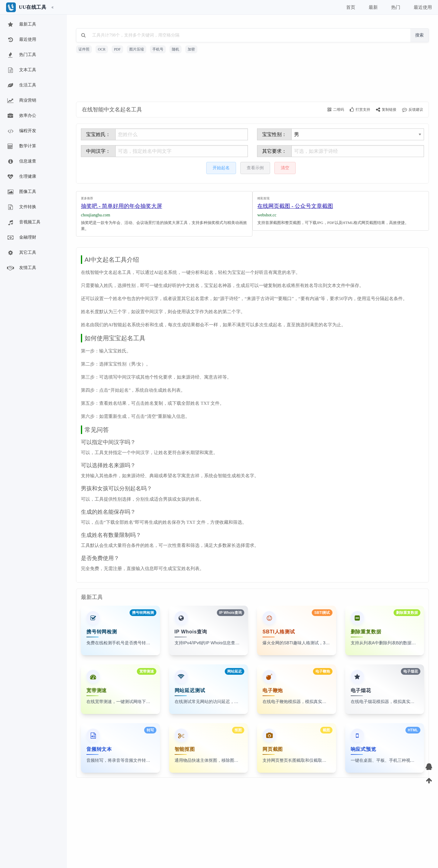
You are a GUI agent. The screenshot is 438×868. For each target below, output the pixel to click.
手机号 (158, 49)
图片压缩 (137, 49)
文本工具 (21, 70)
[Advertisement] (252, 79)
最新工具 (21, 25)
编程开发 (21, 131)
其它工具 (21, 253)
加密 (191, 49)
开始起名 (221, 168)
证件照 (84, 49)
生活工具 (21, 86)
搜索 (419, 35)
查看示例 (255, 168)
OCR (102, 49)
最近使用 (21, 40)
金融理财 (21, 238)
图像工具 (21, 192)
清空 (285, 168)
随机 (176, 49)
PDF (117, 49)
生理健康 (21, 177)
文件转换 (21, 207)
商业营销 (21, 101)
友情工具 (21, 268)
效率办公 (21, 116)
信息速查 (21, 162)
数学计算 (21, 146)
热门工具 (21, 55)
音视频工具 (23, 222)
